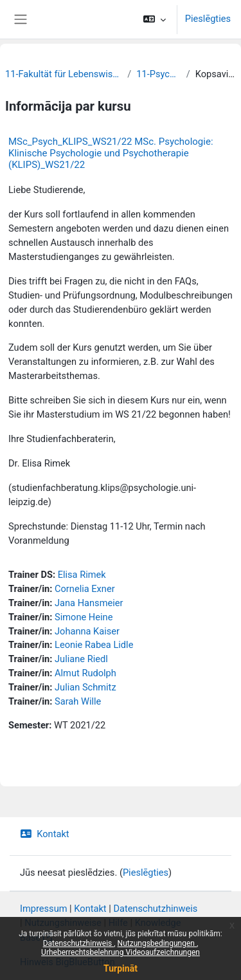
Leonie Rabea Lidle (94, 645)
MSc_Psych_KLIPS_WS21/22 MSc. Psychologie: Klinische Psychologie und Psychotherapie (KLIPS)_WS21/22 (111, 153)
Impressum (44, 909)
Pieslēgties (208, 19)
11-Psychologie (159, 74)
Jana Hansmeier (89, 603)
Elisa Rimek (82, 575)
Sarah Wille (78, 701)
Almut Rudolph (85, 673)
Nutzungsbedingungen (157, 943)
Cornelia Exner (85, 589)
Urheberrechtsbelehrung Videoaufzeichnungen (121, 952)
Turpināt (121, 968)
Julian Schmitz (85, 687)
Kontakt (45, 834)
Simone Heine (84, 617)
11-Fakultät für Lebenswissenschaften (64, 74)
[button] (155, 19)
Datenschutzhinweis (79, 943)
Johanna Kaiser (87, 631)
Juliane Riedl (81, 659)
